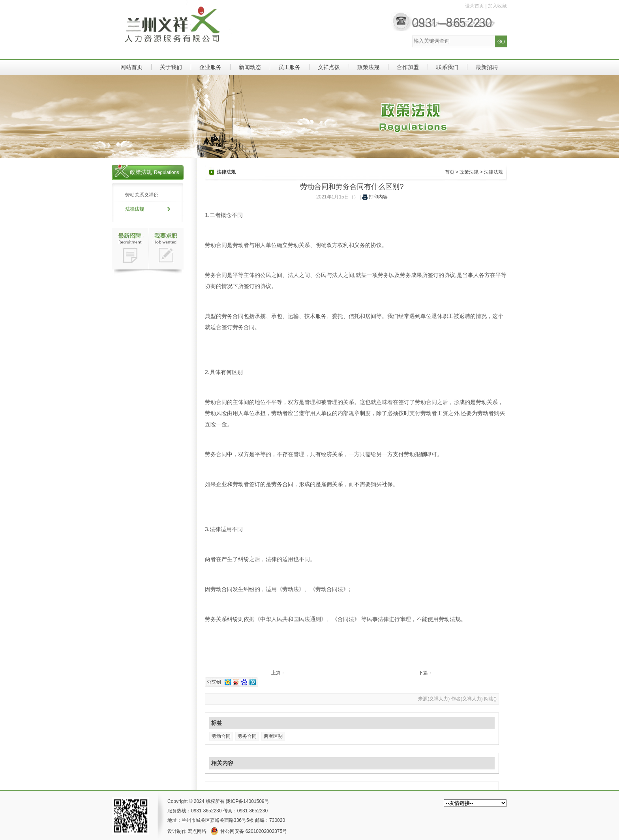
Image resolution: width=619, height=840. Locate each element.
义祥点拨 (329, 67)
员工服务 (289, 67)
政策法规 (368, 67)
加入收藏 (497, 6)
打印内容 (375, 197)
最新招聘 (487, 67)
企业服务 (210, 67)
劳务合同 (247, 736)
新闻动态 (250, 67)
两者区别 (273, 736)
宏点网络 (197, 831)
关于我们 (171, 67)
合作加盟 (408, 67)
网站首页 (131, 67)
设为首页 (475, 6)
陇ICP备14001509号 (247, 801)
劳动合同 (221, 736)
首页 (450, 172)
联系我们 (447, 67)
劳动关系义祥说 (142, 195)
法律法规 (135, 209)
